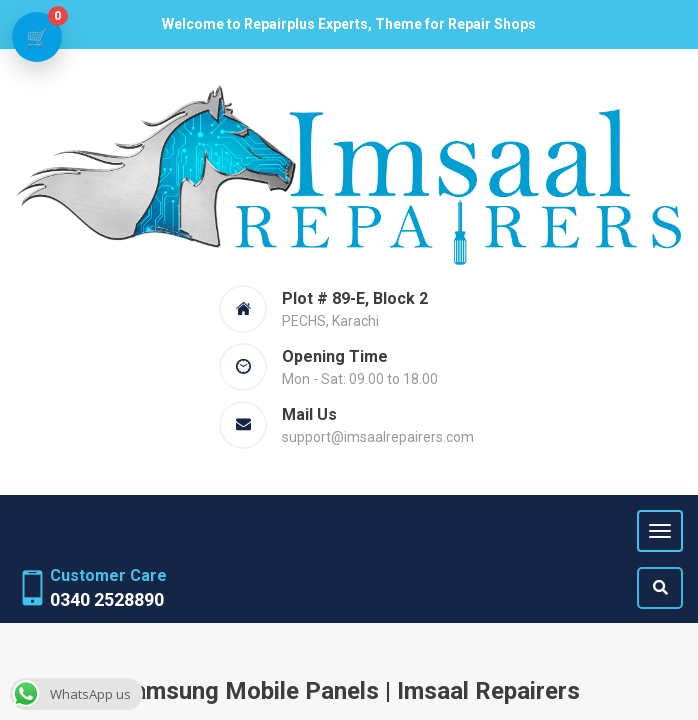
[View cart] (37, 37)
